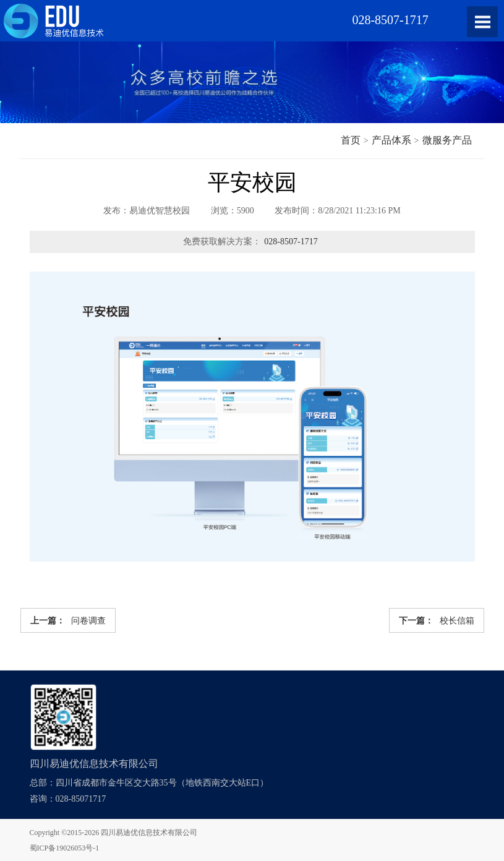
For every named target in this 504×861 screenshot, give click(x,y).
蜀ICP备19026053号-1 (65, 848)
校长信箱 (437, 621)
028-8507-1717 (291, 242)
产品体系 (391, 140)
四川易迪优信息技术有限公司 (149, 833)
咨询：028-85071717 (68, 799)
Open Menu (482, 22)
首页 (351, 140)
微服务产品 (447, 140)
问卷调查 (68, 621)
